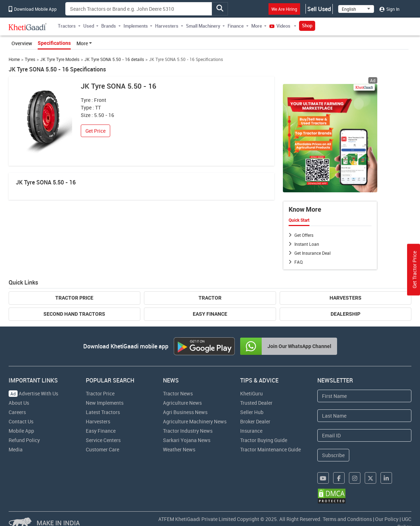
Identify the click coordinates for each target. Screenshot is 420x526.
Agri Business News (185, 412)
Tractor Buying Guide (264, 440)
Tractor (210, 298)
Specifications (54, 43)
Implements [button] (136, 26)
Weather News (179, 449)
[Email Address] (365, 435)
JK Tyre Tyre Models (60, 59)
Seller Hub (252, 412)
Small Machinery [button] (203, 26)
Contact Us (21, 421)
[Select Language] (356, 9)
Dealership (346, 314)
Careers (17, 412)
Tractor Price (74, 298)
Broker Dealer (255, 421)
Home (14, 59)
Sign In (389, 9)
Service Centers (103, 440)
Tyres (30, 59)
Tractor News (178, 393)
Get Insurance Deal (312, 253)
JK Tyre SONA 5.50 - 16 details (114, 59)
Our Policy (387, 519)
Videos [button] (280, 26)
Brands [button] (109, 26)
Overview (22, 43)
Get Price (95, 131)
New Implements (105, 403)
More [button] (257, 26)
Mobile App (21, 431)
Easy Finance (210, 314)
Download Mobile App (33, 9)
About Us (19, 403)
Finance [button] (236, 26)
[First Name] (365, 396)
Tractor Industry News (188, 431)
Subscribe (333, 455)
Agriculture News (182, 403)
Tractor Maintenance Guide (270, 449)
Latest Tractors (103, 412)
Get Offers (304, 235)
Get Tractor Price (414, 270)
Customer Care (102, 449)
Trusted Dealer (256, 403)
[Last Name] (365, 416)
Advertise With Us (33, 393)
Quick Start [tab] (299, 220)
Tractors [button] (67, 26)
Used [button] (89, 26)
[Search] (139, 9)
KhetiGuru (251, 393)
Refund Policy (24, 440)
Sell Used (319, 9)
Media (16, 449)
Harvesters (346, 298)
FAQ (298, 262)
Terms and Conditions (347, 519)
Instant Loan (307, 244)
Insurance (251, 431)
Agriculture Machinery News (195, 421)
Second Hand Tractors (74, 314)
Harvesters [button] (167, 26)
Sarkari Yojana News (187, 440)
